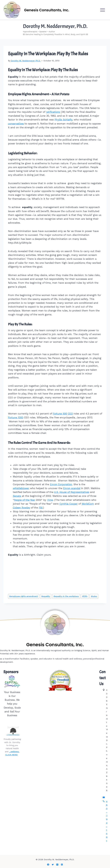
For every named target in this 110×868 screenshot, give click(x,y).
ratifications (53, 112)
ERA (85, 596)
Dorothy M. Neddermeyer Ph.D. (26, 61)
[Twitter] (53, 865)
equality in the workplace (66, 596)
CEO (70, 414)
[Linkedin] (62, 865)
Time (50, 500)
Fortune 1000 (16, 417)
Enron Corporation (61, 484)
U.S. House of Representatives (72, 492)
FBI (41, 508)
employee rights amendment (24, 596)
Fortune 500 (60, 414)
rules (94, 596)
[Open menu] (102, 10)
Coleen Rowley (21, 508)
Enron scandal (72, 488)
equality (46, 596)
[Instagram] (57, 865)
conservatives (16, 124)
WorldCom (88, 504)
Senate (17, 496)
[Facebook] (48, 865)
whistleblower (21, 488)
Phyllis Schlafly (63, 120)
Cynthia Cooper (69, 504)
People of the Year (24, 500)
